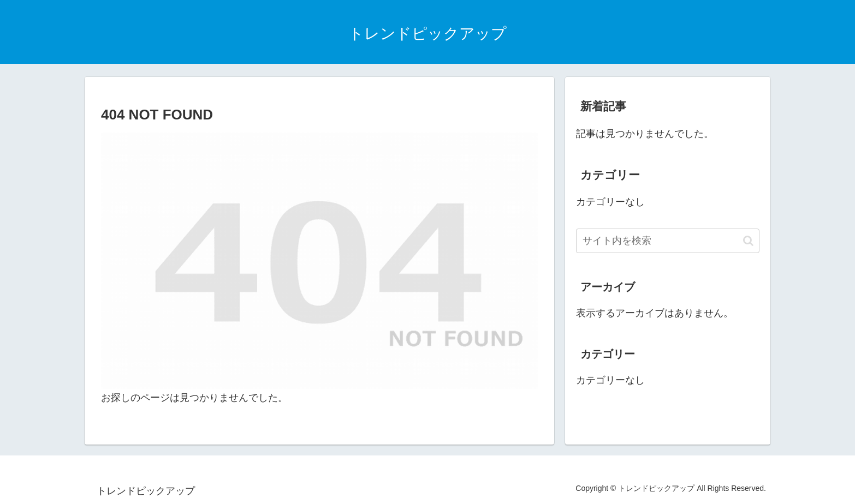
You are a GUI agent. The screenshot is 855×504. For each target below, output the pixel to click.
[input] (668, 241)
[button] (748, 241)
